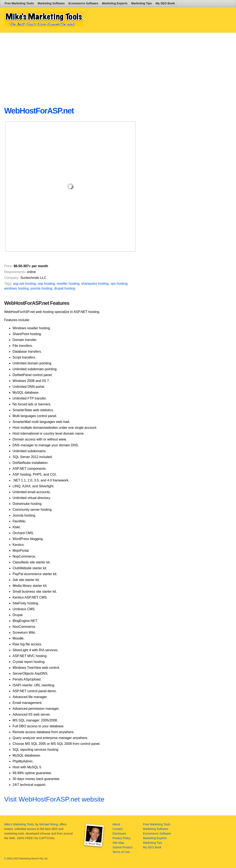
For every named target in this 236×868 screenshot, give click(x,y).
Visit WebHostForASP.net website (54, 799)
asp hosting (46, 284)
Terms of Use (121, 852)
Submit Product (123, 847)
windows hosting (16, 288)
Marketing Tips (142, 3)
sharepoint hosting (95, 284)
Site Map (118, 843)
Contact (117, 829)
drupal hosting (65, 288)
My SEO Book (165, 3)
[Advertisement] (106, 66)
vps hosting (119, 284)
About (116, 824)
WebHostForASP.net (39, 111)
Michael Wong (48, 824)
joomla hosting (41, 288)
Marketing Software (51, 3)
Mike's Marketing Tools (19, 824)
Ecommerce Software (83, 3)
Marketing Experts (115, 3)
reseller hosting (68, 284)
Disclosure (119, 834)
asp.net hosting (25, 284)
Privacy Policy (122, 838)
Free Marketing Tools (19, 3)
